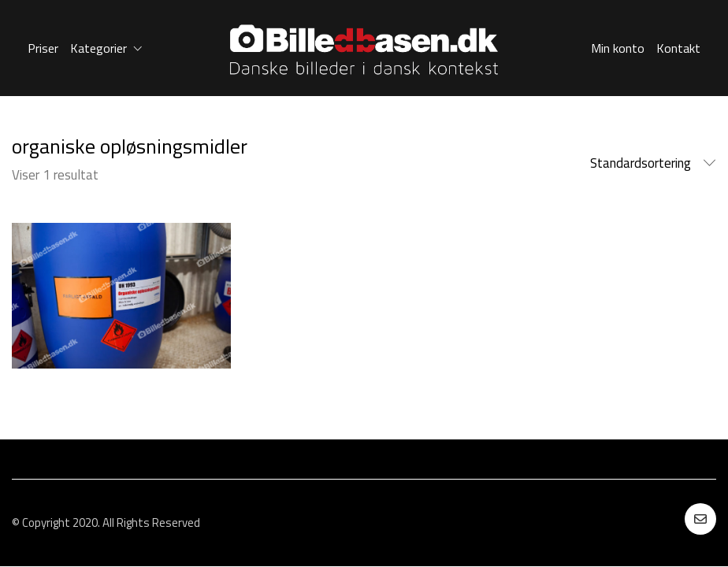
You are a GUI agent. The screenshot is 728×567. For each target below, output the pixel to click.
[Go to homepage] (364, 48)
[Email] (700, 519)
